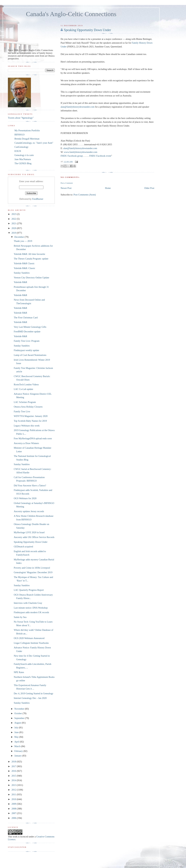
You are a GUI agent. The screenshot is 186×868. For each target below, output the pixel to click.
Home (108, 188)
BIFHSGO (19, 135)
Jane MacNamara (23, 159)
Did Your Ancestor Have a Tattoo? (30, 485)
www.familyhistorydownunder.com (81, 152)
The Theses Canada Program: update (31, 259)
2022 (14, 219)
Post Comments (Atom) (85, 195)
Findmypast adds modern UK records (31, 612)
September (20, 718)
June (17, 732)
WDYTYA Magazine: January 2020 (31, 416)
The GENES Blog (23, 163)
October (18, 713)
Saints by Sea (20, 617)
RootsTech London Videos (26, 384)
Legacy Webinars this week (27, 426)
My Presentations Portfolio (27, 130)
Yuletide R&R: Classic (25, 268)
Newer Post (66, 188)
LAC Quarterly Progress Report (29, 590)
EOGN (18, 151)
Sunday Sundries (22, 273)
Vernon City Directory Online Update (31, 278)
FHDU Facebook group (72, 156)
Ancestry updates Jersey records (29, 511)
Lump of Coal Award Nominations (30, 355)
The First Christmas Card (26, 318)
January (18, 756)
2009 (14, 804)
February (19, 751)
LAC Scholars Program (25, 402)
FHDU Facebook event (100, 156)
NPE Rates (19, 672)
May (17, 737)
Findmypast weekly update (26, 350)
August (18, 723)
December (19, 237)
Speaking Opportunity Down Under (87, 30)
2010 (14, 799)
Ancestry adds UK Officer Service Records (34, 537)
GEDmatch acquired (23, 547)
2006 (14, 818)
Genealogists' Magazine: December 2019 (33, 572)
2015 (14, 776)
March (18, 746)
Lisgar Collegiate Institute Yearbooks (31, 643)
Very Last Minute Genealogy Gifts (30, 327)
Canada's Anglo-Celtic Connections (71, 14)
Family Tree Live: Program (27, 341)
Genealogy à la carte (24, 155)
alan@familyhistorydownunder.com (77, 107)
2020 (14, 228)
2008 (14, 809)
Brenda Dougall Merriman (27, 139)
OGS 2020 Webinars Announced (29, 638)
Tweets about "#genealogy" (21, 118)
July (17, 728)
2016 (14, 771)
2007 (14, 813)
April (17, 742)
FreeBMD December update (27, 332)
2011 (14, 794)
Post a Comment (67, 183)
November (20, 709)
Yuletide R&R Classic (24, 263)
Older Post (149, 188)
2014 (14, 780)
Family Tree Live (22, 411)
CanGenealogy (21, 147)
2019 (14, 233)
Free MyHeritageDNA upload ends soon (33, 438)
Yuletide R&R (20, 282)
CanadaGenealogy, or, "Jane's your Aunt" (34, 143)
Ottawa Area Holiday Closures (28, 407)
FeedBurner (38, 199)
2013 (14, 785)
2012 (14, 790)
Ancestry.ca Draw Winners (26, 443)
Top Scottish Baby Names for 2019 (30, 421)
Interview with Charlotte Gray (28, 603)
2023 (14, 214)
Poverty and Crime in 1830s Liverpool (32, 568)
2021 (14, 223)
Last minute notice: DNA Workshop (31, 608)
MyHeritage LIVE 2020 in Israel (29, 532)
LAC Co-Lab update (24, 389)
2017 (14, 766)
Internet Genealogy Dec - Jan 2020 (30, 698)
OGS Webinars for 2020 (25, 498)
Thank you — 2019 (23, 241)
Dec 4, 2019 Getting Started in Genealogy (34, 693)
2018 (14, 762)
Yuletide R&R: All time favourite (30, 254)
